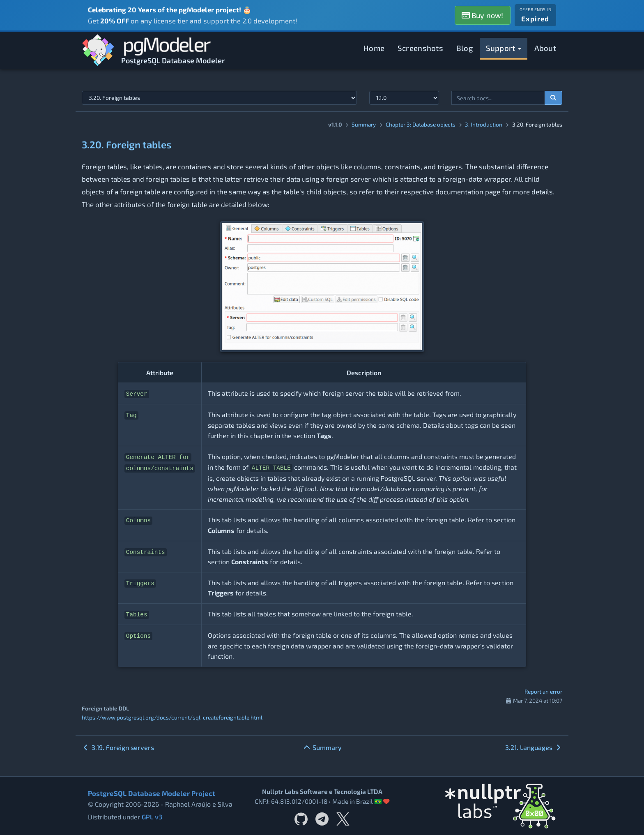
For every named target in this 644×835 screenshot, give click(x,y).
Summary (364, 124)
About (545, 48)
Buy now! (483, 15)
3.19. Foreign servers (118, 747)
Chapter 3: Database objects (421, 124)
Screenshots (420, 48)
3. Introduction (484, 124)
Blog (465, 48)
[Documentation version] (404, 98)
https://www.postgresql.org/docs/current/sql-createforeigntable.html (172, 717)
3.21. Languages (534, 747)
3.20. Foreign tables (127, 144)
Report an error (543, 691)
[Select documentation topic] (219, 98)
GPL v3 (152, 817)
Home (374, 48)
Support (504, 48)
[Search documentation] (554, 98)
